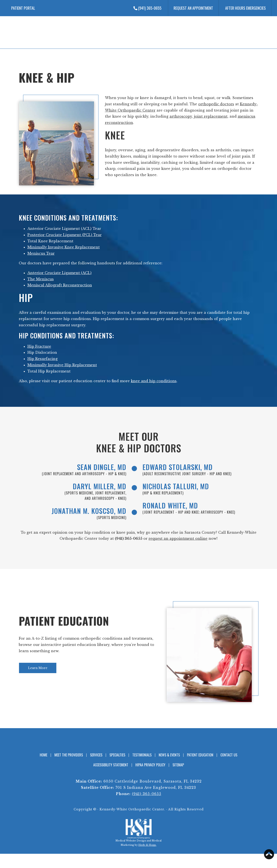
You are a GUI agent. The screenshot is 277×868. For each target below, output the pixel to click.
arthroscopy (181, 116)
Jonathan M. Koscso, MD (85, 512)
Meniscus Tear (41, 253)
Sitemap (178, 767)
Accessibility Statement (111, 767)
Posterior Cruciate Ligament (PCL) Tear (65, 235)
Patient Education (64, 623)
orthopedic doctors (216, 104)
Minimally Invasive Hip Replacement (62, 365)
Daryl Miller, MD (97, 487)
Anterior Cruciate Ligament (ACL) (59, 273)
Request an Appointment (193, 8)
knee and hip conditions (154, 381)
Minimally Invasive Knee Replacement (64, 247)
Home (44, 757)
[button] (269, 854)
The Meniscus (41, 279)
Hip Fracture (39, 346)
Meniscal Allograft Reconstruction (60, 285)
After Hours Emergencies (245, 8)
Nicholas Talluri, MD (179, 487)
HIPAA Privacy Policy (150, 767)
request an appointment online (178, 540)
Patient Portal (23, 8)
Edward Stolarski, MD (181, 467)
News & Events (169, 757)
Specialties (117, 757)
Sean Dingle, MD (99, 467)
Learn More (38, 670)
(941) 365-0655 (147, 8)
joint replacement (211, 116)
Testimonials (142, 757)
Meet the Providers (69, 757)
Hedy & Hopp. (147, 847)
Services (96, 757)
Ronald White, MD (173, 507)
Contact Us (229, 757)
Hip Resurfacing (43, 359)
